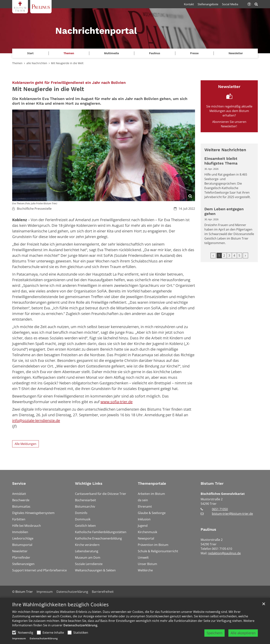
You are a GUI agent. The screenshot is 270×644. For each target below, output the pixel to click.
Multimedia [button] (111, 53)
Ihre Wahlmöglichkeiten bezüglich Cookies (60, 614)
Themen (17, 63)
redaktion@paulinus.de (224, 553)
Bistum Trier (212, 483)
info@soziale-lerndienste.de (36, 420)
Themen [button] (69, 53)
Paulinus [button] (155, 53)
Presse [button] (194, 53)
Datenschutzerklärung (80, 634)
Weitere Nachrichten (225, 150)
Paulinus (208, 529)
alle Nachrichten (37, 63)
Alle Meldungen (25, 444)
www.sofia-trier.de (117, 402)
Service (19, 483)
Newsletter (236, 53)
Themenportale (152, 483)
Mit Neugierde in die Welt (67, 63)
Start (30, 53)
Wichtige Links (89, 483)
